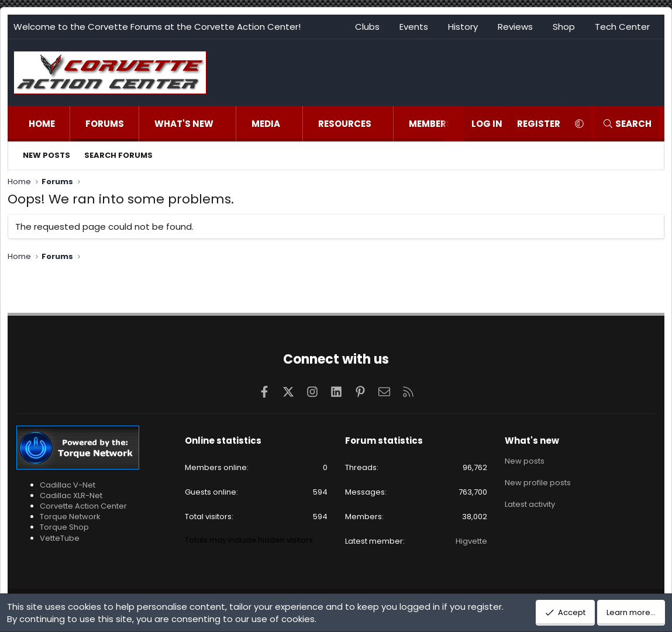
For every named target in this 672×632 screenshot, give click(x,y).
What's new (184, 124)
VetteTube (60, 538)
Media (266, 124)
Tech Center (622, 27)
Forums (105, 124)
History (463, 27)
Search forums (118, 155)
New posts (46, 155)
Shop (564, 27)
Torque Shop (64, 527)
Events (414, 27)
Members (430, 124)
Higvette (471, 541)
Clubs (367, 27)
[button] (225, 124)
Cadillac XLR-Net (71, 495)
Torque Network (70, 517)
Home (42, 124)
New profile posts (538, 481)
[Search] (627, 124)
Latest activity (530, 503)
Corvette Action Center (83, 506)
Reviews (515, 27)
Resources (345, 124)
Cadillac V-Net (68, 485)
